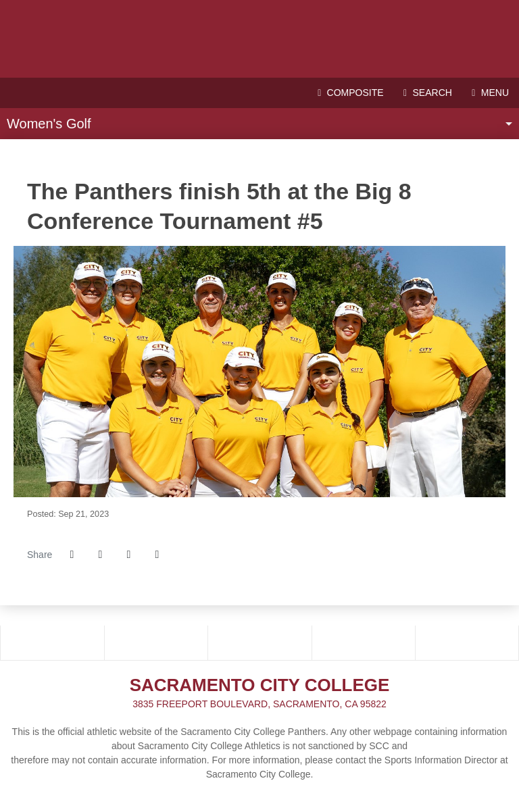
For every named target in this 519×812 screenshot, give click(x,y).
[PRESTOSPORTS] (467, 642)
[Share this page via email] (128, 555)
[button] (157, 555)
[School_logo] (260, 642)
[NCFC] (364, 642)
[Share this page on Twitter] (100, 555)
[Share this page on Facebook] (72, 555)
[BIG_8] (156, 642)
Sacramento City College (259, 39)
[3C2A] (52, 642)
